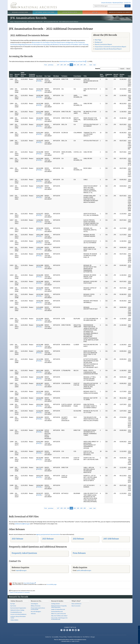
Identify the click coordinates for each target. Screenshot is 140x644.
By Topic (13, 604)
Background (99, 42)
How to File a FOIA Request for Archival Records (59, 619)
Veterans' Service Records (45, 12)
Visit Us (95, 12)
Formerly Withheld (32, 75)
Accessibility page (52, 584)
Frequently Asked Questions (24, 553)
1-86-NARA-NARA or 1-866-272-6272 (70, 641)
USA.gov (93, 637)
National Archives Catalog (17, 610)
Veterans (33, 614)
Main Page (98, 40)
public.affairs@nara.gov (84, 570)
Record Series (116, 75)
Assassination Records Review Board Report (108, 49)
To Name (64, 76)
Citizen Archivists (106, 3)
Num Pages (102, 75)
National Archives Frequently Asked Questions (59, 607)
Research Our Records (20, 12)
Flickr (79, 630)
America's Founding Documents (120, 12)
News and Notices (76, 604)
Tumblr (70, 630)
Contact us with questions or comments (20, 592)
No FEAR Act (86, 637)
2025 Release (17, 539)
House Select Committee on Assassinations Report (111, 47)
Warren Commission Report (103, 44)
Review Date (122, 75)
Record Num (17, 75)
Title (85, 76)
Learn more (124, 641)
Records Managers (36, 612)
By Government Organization (18, 608)
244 (81, 65)
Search (128, 6)
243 (78, 65)
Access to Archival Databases (18, 614)
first (46, 65)
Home (12, 22)
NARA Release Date (23, 74)
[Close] (138, 627)
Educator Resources (70, 12)
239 (65, 65)
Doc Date (39, 76)
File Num (56, 76)
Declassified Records (57, 612)
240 (68, 65)
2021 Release (78, 539)
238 (61, 65)
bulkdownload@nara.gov (22, 524)
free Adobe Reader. (30, 583)
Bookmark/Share (118, 3)
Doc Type (48, 76)
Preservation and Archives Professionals (38, 609)
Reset (128, 69)
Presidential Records (16, 612)
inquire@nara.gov (21, 570)
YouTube (73, 630)
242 (75, 65)
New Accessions (76, 606)
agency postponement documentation (48, 534)
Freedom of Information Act (75, 637)
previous (51, 65)
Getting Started (55, 604)
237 (58, 65)
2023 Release (48, 539)
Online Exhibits (14, 620)
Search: (98, 68)
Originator (109, 75)
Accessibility (55, 637)
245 (85, 65)
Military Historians (36, 606)
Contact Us (127, 3)
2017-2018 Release (111, 539)
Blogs (76, 630)
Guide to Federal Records (58, 609)
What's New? (76, 601)
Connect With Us (70, 627)
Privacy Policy (63, 637)
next (91, 65)
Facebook (61, 630)
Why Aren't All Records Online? (59, 616)
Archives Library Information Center (18, 617)
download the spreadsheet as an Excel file (72, 61)
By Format (13, 606)
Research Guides (57, 601)
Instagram (67, 630)
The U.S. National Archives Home (33, 5)
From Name (77, 76)
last (95, 65)
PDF (38, 81)
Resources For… (37, 601)
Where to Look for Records (59, 614)
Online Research (17, 601)
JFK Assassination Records (35, 22)
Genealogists (34, 604)
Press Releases (79, 553)
